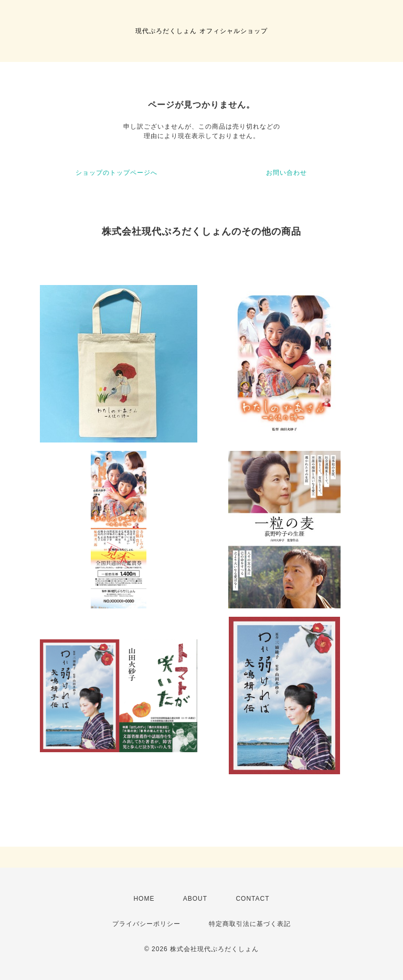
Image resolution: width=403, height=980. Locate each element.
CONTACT (252, 899)
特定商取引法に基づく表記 (250, 924)
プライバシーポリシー (146, 924)
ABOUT (195, 899)
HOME (144, 899)
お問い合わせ (287, 173)
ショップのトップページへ (116, 173)
